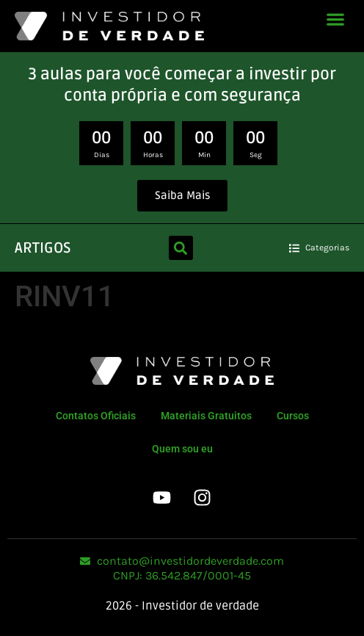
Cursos (293, 416)
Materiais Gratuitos (206, 416)
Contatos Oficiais (96, 416)
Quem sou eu (182, 449)
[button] (335, 19)
